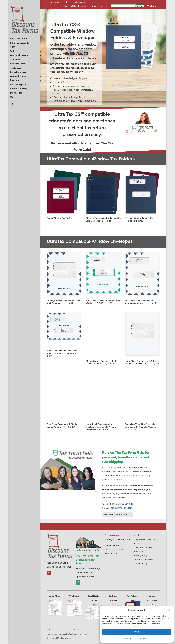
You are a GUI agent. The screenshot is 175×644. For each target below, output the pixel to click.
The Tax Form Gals (143, 547)
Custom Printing (18, 75)
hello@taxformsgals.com (120, 508)
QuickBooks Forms (19, 54)
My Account (16, 92)
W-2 (12, 50)
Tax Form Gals (70, 6)
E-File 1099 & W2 (19, 38)
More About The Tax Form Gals (118, 515)
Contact (138, 535)
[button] (169, 610)
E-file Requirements (20, 42)
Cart (12, 96)
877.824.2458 (58, 2)
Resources (82, 6)
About (137, 543)
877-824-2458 (112, 535)
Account (105, 6)
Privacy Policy (142, 639)
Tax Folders (16, 67)
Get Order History (19, 88)
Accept (137, 632)
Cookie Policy (130, 639)
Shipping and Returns (145, 539)
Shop (94, 6)
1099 (13, 46)
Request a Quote (18, 83)
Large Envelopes (18, 71)
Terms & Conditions (144, 559)
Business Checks (18, 63)
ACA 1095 (15, 58)
